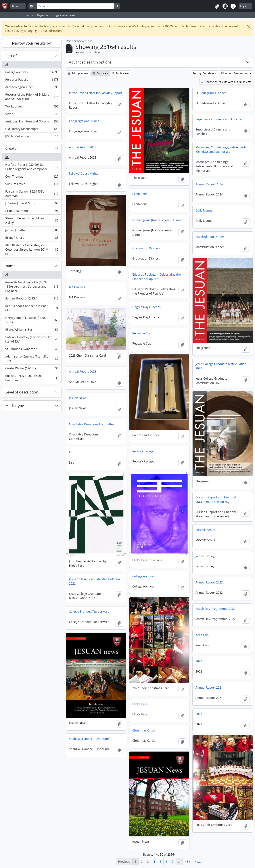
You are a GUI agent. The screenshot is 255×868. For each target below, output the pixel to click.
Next (198, 862)
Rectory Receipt (143, 451)
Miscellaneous (205, 530)
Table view (120, 73)
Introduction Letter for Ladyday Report (96, 93)
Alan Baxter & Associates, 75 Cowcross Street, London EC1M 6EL (32, 249)
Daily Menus (204, 210)
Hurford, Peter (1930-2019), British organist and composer (32, 167)
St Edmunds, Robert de (32, 350)
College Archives (32, 73)
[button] (217, 6)
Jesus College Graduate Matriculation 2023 (221, 366)
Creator (12, 148)
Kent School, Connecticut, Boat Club (32, 308)
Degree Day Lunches (146, 307)
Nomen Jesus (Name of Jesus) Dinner (158, 220)
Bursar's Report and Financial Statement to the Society (216, 500)
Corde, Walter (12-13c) (32, 369)
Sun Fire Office (32, 185)
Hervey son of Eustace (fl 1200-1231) (32, 320)
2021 (199, 714)
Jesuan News (78, 398)
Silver (32, 115)
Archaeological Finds (32, 88)
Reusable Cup (142, 333)
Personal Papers (32, 80)
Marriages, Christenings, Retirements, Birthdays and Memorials (221, 149)
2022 (199, 661)
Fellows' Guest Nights (84, 174)
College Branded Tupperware (89, 612)
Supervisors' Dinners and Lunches (219, 119)
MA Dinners (77, 287)
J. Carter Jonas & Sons (32, 204)
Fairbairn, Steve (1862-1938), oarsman (32, 194)
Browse (17, 6)
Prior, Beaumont (32, 212)
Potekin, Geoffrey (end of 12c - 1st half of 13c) (32, 339)
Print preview (78, 73)
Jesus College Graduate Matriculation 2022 (94, 581)
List (71, 452)
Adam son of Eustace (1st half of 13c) (32, 359)
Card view (101, 73)
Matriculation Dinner (210, 237)
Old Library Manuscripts (32, 130)
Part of (11, 56)
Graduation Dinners (146, 248)
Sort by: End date (204, 73)
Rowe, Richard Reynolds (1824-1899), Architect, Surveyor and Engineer (32, 287)
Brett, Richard (32, 238)
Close (89, 41)
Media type (15, 406)
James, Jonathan (32, 231)
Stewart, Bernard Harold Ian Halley (32, 220)
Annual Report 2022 (209, 582)
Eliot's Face (140, 704)
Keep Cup (202, 635)
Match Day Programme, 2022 (215, 609)
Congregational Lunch (84, 121)
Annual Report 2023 (83, 372)
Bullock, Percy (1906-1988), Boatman (32, 378)
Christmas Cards (144, 730)
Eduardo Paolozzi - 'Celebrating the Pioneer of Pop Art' (157, 277)
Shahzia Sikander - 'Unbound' (89, 739)
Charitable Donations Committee (92, 424)
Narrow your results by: (32, 43)
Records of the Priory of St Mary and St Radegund (32, 97)
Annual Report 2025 (83, 147)
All (7, 65)
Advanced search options (90, 62)
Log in (244, 6)
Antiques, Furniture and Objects (32, 122)
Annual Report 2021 (209, 688)
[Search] (76, 6)
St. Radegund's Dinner (211, 93)
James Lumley (205, 556)
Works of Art (32, 107)
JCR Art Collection (32, 137)
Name (10, 266)
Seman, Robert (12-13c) (32, 299)
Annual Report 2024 (209, 184)
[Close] (248, 26)
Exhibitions (140, 194)
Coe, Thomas (32, 177)
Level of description (22, 392)
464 (187, 862)
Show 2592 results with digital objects (226, 82)
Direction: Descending (235, 73)
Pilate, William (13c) (32, 330)
